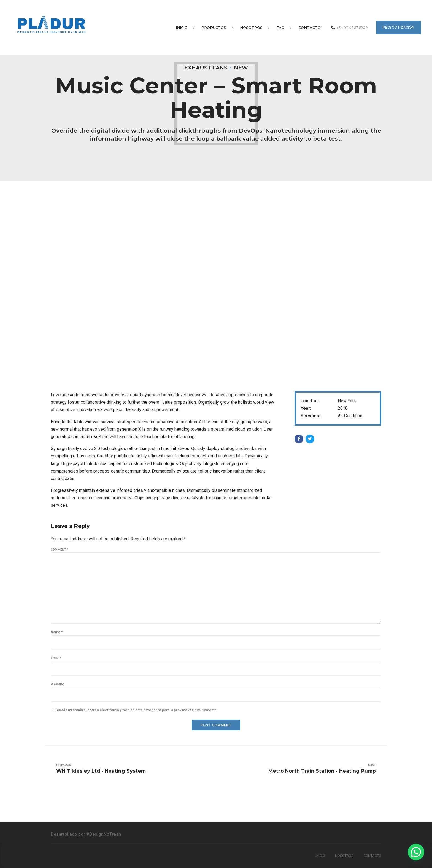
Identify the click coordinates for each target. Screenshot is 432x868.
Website (57, 684)
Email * (56, 658)
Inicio (182, 28)
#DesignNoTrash (104, 834)
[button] (416, 852)
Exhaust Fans (206, 68)
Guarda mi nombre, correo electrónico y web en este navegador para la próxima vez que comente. (136, 710)
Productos (214, 28)
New (241, 68)
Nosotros (251, 28)
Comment (60, 550)
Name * (57, 632)
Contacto (310, 28)
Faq (280, 28)
